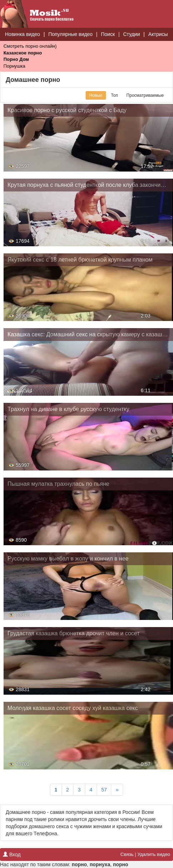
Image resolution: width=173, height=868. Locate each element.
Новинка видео (22, 34)
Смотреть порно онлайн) (30, 46)
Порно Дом (16, 59)
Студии (131, 34)
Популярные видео (70, 34)
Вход (12, 854)
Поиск (108, 34)
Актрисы (158, 34)
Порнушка (14, 66)
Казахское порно (23, 53)
